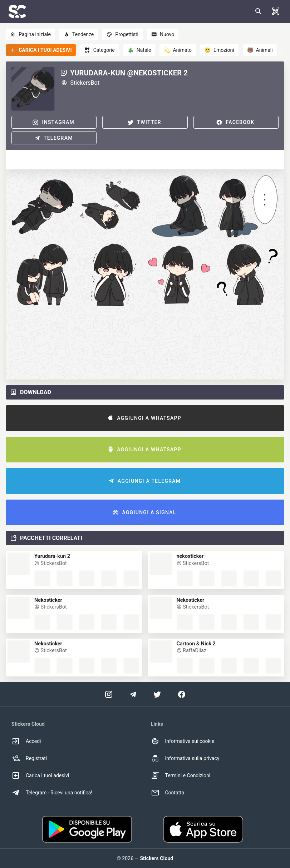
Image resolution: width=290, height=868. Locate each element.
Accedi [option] (26, 741)
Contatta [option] (168, 793)
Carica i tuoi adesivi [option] (40, 775)
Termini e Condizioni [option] (181, 775)
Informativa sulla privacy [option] (185, 758)
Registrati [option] (29, 758)
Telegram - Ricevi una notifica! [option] (52, 793)
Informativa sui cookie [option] (183, 741)
